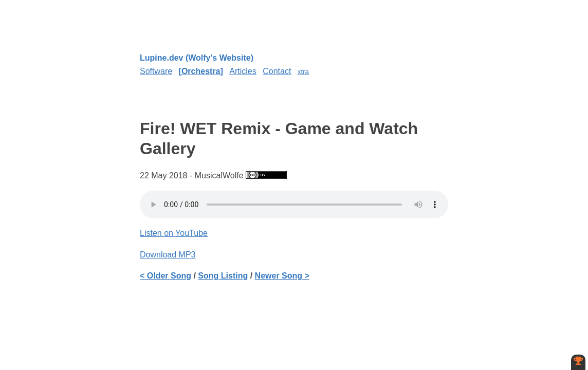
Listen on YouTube (174, 233)
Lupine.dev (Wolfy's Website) (197, 58)
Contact (277, 71)
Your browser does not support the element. (294, 205)
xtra (303, 72)
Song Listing (223, 276)
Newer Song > (282, 276)
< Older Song (166, 276)
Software (156, 71)
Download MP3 (168, 255)
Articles (243, 71)
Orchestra (201, 71)
